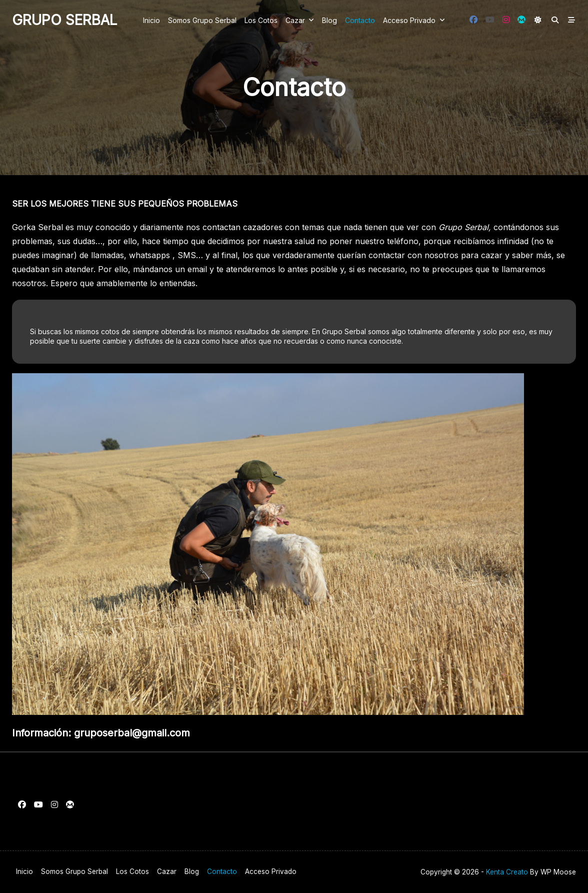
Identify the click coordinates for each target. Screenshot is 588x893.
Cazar (300, 20)
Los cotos (261, 20)
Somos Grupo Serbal (202, 20)
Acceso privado (414, 20)
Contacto (360, 20)
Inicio (151, 20)
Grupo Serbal (64, 20)
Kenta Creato (507, 872)
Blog (329, 20)
